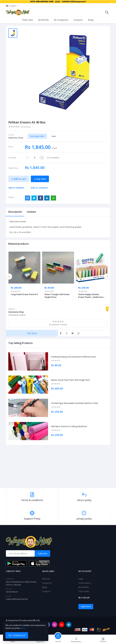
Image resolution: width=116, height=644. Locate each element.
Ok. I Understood (17, 635)
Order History (85, 583)
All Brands (43, 20)
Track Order (84, 591)
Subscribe (42, 553)
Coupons (78, 20)
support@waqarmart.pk (17, 599)
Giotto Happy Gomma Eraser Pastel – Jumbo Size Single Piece (91, 296)
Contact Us (47, 583)
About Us (46, 579)
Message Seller (37, 136)
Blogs (91, 20)
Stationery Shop (16, 138)
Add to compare (39, 188)
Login (81, 579)
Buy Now (40, 179)
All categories (61, 20)
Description (15, 212)
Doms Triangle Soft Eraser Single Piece (57, 296)
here (23, 628)
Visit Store (32, 333)
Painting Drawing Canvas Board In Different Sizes (74, 357)
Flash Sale (28, 20)
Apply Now (86, 606)
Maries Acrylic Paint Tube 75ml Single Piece (71, 380)
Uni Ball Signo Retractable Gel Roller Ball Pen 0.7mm (75, 403)
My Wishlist (84, 587)
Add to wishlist (16, 188)
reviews (31, 212)
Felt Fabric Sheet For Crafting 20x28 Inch (69, 427)
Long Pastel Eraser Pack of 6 (24, 294)
